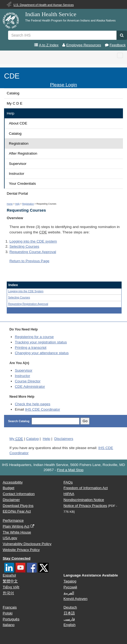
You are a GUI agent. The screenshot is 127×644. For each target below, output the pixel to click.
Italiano (9, 625)
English (70, 625)
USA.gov (10, 538)
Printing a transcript (31, 348)
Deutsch (70, 607)
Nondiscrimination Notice (84, 500)
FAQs (68, 482)
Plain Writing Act (16, 526)
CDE (12, 76)
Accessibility (13, 482)
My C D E (15, 103)
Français (10, 607)
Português (11, 619)
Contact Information (19, 494)
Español (9, 575)
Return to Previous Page (29, 261)
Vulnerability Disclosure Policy (27, 544)
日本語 (69, 613)
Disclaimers (64, 439)
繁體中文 (10, 581)
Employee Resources (84, 45)
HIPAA (69, 494)
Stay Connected (17, 558)
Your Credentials (22, 184)
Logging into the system (33, 241)
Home (10, 204)
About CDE (18, 123)
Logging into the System (26, 291)
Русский (70, 587)
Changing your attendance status (42, 353)
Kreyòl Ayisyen (76, 599)
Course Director (28, 381)
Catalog (13, 93)
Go (85, 421)
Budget (8, 488)
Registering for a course (34, 337)
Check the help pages (33, 404)
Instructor (17, 174)
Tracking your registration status (41, 342)
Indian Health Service (51, 14)
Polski (8, 613)
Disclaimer (11, 500)
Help (11, 113)
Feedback (118, 45)
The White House (17, 532)
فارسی (69, 619)
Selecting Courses (24, 246)
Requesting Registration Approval (28, 304)
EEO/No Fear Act (17, 511)
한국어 (8, 593)
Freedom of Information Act (86, 488)
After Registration (23, 153)
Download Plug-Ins (18, 506)
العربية (69, 593)
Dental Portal (17, 193)
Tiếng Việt (11, 587)
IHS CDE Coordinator (43, 409)
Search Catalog (19, 421)
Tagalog (70, 581)
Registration (19, 143)
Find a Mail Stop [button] (70, 470)
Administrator (30, 387)
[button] (122, 35)
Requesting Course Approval (33, 252)
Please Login (63, 85)
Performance (13, 520)
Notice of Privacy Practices (85, 506)
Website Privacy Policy (21, 550)
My (16, 439)
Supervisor (18, 164)
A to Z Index (49, 45)
